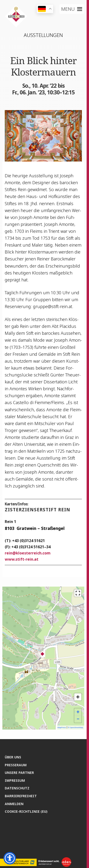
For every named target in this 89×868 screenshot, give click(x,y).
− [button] (78, 719)
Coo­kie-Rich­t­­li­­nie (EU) (26, 811)
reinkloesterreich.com (28, 553)
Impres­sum (15, 780)
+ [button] (78, 712)
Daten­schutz (17, 788)
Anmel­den (14, 804)
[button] (68, 9)
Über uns (13, 757)
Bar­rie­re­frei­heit (21, 796)
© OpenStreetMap (75, 728)
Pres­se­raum (16, 765)
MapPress (62, 728)
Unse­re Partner (19, 773)
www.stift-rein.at (22, 559)
